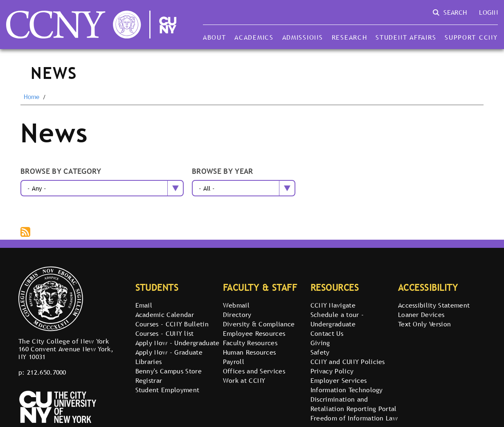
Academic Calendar (165, 315)
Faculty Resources (250, 343)
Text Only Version (424, 324)
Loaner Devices (421, 315)
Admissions (303, 37)
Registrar (149, 380)
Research (350, 37)
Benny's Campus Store (169, 371)
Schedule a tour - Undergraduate (337, 319)
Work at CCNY (244, 380)
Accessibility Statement (434, 305)
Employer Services (339, 380)
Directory (237, 315)
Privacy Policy (332, 371)
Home (32, 97)
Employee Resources (254, 333)
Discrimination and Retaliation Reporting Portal (354, 404)
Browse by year (222, 172)
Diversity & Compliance (259, 324)
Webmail (236, 305)
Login (488, 12)
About (215, 37)
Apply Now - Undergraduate (178, 343)
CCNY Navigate (333, 305)
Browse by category (61, 172)
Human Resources (250, 352)
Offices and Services (254, 371)
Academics (254, 37)
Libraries (149, 362)
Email (144, 305)
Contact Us (327, 333)
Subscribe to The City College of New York (26, 233)
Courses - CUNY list (165, 333)
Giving (320, 343)
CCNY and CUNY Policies (348, 362)
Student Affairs (406, 37)
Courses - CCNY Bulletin (172, 324)
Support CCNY (471, 37)
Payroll (234, 362)
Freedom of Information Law (354, 418)
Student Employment (168, 390)
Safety (320, 352)
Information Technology (347, 390)
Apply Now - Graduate (169, 352)
